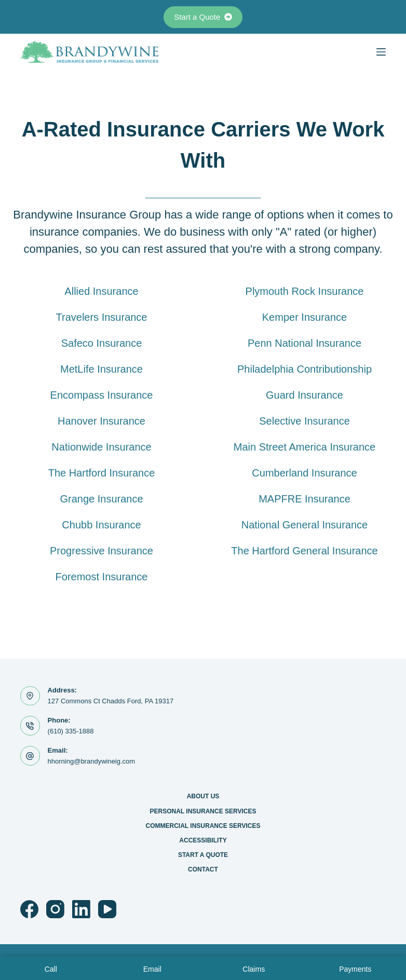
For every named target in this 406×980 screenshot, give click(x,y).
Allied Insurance (101, 291)
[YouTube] (107, 909)
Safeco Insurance (102, 343)
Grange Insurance (101, 499)
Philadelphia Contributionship (305, 369)
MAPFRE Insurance (305, 499)
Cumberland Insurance (304, 473)
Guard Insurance (305, 395)
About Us (203, 796)
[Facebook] (29, 909)
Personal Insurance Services (203, 811)
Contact (203, 869)
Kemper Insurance (305, 317)
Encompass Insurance (102, 395)
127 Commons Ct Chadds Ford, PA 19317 (111, 701)
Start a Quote (203, 17)
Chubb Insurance (101, 525)
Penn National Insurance (305, 343)
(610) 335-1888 (71, 731)
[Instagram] (55, 909)
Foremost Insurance (102, 577)
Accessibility (203, 840)
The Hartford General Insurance (304, 551)
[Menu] (381, 52)
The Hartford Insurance (102, 473)
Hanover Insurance (102, 421)
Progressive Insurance (102, 551)
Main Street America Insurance (305, 447)
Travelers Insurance (102, 317)
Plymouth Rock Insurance (305, 291)
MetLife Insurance (102, 369)
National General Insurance (305, 525)
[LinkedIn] (81, 909)
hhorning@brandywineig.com (92, 761)
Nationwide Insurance (101, 447)
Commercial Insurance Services (203, 826)
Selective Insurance (305, 421)
